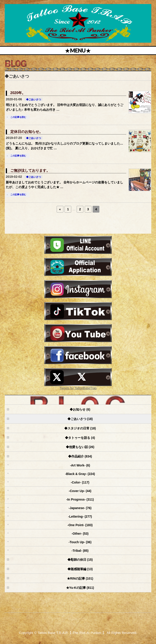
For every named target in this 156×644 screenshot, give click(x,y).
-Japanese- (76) (80, 508)
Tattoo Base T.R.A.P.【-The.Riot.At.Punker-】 (72, 633)
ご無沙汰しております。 (30, 170)
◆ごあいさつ (33, 99)
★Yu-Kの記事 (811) (80, 588)
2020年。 (18, 93)
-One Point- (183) (80, 525)
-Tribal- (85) (80, 551)
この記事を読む (18, 117)
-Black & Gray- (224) (80, 474)
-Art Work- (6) (80, 465)
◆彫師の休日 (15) (80, 560)
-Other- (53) (80, 534)
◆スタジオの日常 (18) (80, 428)
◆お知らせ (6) (80, 409)
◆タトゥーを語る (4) (80, 438)
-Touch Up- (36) (80, 542)
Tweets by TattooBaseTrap (78, 388)
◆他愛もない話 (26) (80, 447)
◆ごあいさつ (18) (80, 419)
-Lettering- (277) (80, 517)
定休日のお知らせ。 (27, 132)
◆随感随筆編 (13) (80, 569)
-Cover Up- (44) (80, 491)
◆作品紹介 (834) (80, 456)
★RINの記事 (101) (80, 578)
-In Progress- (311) (80, 499)
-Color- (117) (80, 482)
